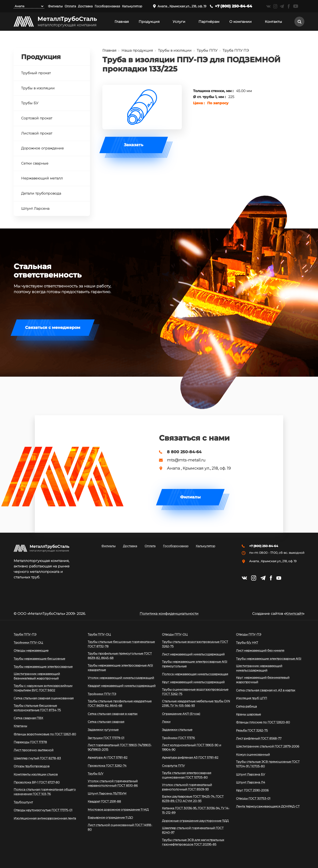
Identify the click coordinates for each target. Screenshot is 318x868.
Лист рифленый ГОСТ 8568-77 (259, 738)
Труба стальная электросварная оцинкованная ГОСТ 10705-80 (187, 775)
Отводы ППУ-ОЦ (175, 634)
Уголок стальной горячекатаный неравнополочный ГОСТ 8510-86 (113, 783)
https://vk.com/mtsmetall (268, 6)
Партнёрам (209, 22)
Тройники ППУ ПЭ (102, 694)
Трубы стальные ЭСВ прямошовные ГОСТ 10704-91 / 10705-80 (268, 764)
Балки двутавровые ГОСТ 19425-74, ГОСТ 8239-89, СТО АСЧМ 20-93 (193, 799)
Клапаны (20, 726)
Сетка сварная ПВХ (28, 718)
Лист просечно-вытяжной (34, 750)
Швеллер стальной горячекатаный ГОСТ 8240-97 (193, 830)
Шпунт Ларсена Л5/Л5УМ (107, 793)
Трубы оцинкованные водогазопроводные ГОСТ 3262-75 (195, 692)
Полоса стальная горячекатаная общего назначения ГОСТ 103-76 (45, 792)
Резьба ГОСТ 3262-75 (252, 730)
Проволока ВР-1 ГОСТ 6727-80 (37, 782)
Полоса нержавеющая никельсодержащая (195, 674)
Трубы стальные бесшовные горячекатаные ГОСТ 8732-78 (121, 644)
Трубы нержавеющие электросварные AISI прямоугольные (195, 664)
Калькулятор (132, 6)
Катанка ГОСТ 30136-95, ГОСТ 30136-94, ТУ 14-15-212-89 (196, 810)
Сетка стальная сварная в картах (113, 714)
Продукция (149, 22)
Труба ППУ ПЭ (236, 50)
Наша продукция (137, 50)
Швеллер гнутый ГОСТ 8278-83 (37, 758)
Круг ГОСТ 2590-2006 (252, 790)
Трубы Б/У (96, 774)
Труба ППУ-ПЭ (25, 634)
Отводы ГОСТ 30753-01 (253, 798)
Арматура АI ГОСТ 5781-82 (108, 757)
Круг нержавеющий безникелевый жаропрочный (263, 680)
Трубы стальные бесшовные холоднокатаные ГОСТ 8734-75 (37, 708)
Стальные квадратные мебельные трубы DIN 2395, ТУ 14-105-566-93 (196, 703)
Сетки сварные (35, 163)
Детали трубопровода (41, 193)
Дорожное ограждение (42, 148)
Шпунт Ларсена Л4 (251, 782)
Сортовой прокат (37, 118)
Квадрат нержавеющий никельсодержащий (122, 686)
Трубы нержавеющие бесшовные (39, 659)
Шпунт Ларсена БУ (251, 774)
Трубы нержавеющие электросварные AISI (269, 659)
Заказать (134, 145)
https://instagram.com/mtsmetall (275, 6)
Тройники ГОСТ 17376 (178, 738)
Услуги (179, 22)
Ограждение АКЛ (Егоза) (181, 714)
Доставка (85, 6)
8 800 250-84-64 (184, 452)
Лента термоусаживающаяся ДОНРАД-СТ (268, 806)
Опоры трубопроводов (32, 766)
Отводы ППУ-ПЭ (249, 634)
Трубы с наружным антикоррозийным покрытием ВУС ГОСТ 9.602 (43, 688)
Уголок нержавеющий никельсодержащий (121, 678)
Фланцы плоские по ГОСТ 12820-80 (263, 722)
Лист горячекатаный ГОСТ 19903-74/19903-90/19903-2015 (120, 747)
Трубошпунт (23, 802)
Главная (122, 22)
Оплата (70, 6)
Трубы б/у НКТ (247, 642)
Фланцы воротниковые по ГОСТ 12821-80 (45, 734)
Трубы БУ (30, 103)
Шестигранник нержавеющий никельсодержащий (259, 668)
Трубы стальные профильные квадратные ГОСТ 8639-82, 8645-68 (120, 703)
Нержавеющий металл (42, 178)
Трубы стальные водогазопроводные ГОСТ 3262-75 (195, 644)
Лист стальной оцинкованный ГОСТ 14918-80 (120, 827)
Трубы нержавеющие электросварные (43, 667)
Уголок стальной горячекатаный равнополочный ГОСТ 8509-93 (187, 787)
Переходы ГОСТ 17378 (30, 742)
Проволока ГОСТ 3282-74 (107, 766)
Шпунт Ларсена (35, 208)
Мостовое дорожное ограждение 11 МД (118, 810)
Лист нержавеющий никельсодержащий (193, 654)
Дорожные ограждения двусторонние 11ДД (195, 821)
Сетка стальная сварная (106, 722)
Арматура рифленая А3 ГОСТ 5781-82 (190, 757)
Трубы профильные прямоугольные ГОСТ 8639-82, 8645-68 (120, 656)
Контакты (273, 22)
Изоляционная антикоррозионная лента (45, 818)
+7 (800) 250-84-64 (234, 6)
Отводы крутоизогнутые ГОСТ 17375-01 (43, 810)
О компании (240, 22)
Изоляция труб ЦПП (252, 698)
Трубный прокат (36, 73)
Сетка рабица (246, 706)
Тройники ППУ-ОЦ (28, 642)
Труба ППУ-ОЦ (99, 634)
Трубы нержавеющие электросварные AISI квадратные (120, 668)
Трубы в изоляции (175, 50)
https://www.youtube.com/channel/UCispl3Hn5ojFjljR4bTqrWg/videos (296, 6)
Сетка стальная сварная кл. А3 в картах (266, 690)
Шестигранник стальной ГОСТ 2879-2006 (268, 746)
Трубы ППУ (207, 50)
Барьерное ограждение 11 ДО (110, 817)
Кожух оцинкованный (253, 754)
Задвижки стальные (177, 730)
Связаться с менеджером (53, 328)
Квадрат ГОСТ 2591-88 (104, 801)
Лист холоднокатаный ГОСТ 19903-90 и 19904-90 (192, 747)
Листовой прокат (37, 133)
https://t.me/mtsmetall (282, 6)
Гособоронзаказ (107, 6)
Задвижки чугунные (103, 730)
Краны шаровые (248, 714)
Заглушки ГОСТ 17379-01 (106, 738)
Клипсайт (294, 614)
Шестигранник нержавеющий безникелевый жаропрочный (37, 676)
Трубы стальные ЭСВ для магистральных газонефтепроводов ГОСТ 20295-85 (193, 842)
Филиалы (55, 6)
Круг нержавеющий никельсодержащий (193, 682)
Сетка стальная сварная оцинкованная (44, 698)
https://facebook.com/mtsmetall (289, 6)
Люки (166, 722)
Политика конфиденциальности (169, 614)
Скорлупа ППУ (173, 766)
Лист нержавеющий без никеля (260, 650)
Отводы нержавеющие (31, 650)
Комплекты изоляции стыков (36, 774)
